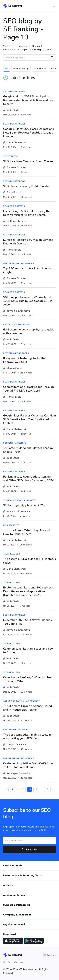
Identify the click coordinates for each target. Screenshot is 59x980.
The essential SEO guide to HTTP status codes (29, 561)
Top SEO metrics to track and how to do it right (29, 270)
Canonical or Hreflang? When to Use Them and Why (27, 679)
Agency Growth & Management (21, 701)
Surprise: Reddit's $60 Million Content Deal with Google (28, 242)
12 (23, 789)
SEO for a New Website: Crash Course (28, 161)
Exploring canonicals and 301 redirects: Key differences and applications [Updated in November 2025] (29, 591)
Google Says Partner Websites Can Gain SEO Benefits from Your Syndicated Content (29, 419)
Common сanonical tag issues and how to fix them (28, 650)
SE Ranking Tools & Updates (20, 500)
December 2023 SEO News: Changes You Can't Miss (27, 622)
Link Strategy (11, 525)
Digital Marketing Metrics (19, 263)
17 (47, 789)
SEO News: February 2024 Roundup (27, 186)
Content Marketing (15, 443)
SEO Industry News (14, 91)
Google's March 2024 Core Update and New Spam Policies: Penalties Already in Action (29, 133)
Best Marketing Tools (16, 353)
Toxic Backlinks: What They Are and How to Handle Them (26, 532)
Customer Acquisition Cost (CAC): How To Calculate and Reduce (28, 765)
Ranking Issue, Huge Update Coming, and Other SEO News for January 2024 (28, 478)
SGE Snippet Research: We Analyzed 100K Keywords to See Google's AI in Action (28, 301)
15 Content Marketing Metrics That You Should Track (29, 450)
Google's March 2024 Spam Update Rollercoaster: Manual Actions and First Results (29, 100)
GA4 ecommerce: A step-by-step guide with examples (29, 331)
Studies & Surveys (14, 206)
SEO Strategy (11, 156)
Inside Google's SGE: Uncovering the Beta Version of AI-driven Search (27, 213)
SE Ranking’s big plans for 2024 (24, 505)
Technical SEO (11, 554)
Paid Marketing (21, 68)
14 (36, 789)
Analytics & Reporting (16, 325)
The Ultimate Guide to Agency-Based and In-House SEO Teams (28, 708)
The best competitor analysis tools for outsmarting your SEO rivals (28, 736)
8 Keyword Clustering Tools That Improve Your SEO (25, 360)
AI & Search (40, 68)
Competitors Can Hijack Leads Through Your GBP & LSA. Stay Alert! (28, 389)
